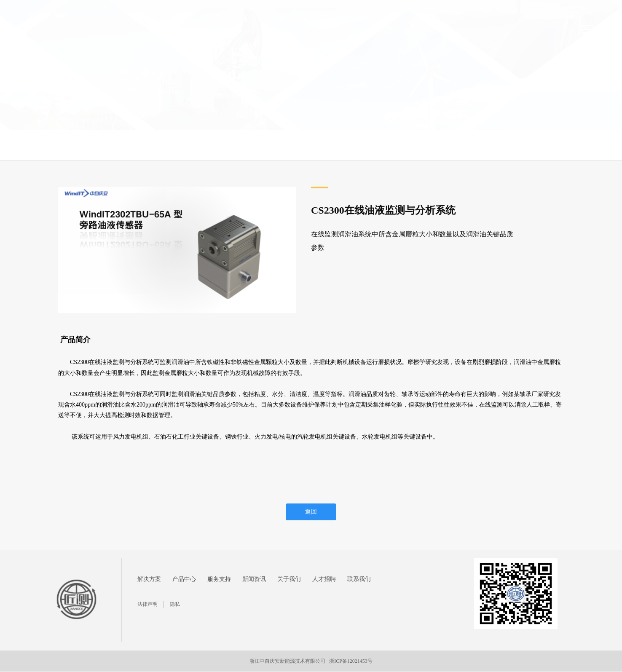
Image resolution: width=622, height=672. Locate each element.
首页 (38, 145)
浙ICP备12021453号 (351, 661)
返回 (311, 512)
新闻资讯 (254, 579)
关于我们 (289, 579)
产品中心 (64, 145)
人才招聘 (324, 579)
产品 (90, 145)
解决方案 (149, 579)
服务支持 (219, 579)
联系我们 (359, 579)
